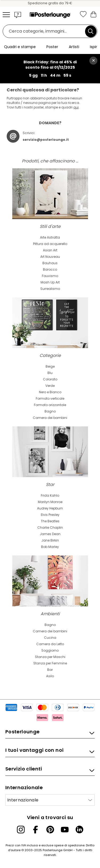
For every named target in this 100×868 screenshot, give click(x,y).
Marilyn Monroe (50, 502)
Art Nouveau (50, 257)
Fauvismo (50, 276)
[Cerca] (91, 31)
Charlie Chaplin (50, 528)
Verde (50, 386)
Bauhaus (50, 263)
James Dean (50, 534)
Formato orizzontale (50, 405)
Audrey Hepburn (50, 508)
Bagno (50, 411)
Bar (50, 670)
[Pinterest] (50, 830)
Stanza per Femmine (50, 663)
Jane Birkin (50, 540)
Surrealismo (50, 289)
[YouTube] (65, 830)
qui (76, 107)
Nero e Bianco (50, 392)
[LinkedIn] (79, 830)
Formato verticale (50, 398)
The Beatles (50, 521)
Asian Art (50, 250)
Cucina (50, 638)
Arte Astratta (50, 237)
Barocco (50, 269)
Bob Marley (50, 547)
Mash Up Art (50, 282)
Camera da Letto (50, 644)
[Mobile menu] (6, 15)
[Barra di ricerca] (45, 31)
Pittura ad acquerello (50, 244)
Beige (50, 366)
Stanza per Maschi (50, 657)
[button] (18, 15)
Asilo (50, 676)
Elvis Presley (50, 515)
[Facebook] (35, 830)
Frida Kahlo (50, 495)
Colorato (50, 379)
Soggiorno (50, 650)
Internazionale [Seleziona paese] (23, 800)
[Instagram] (21, 830)
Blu (50, 373)
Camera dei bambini (50, 418)
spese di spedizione (69, 845)
